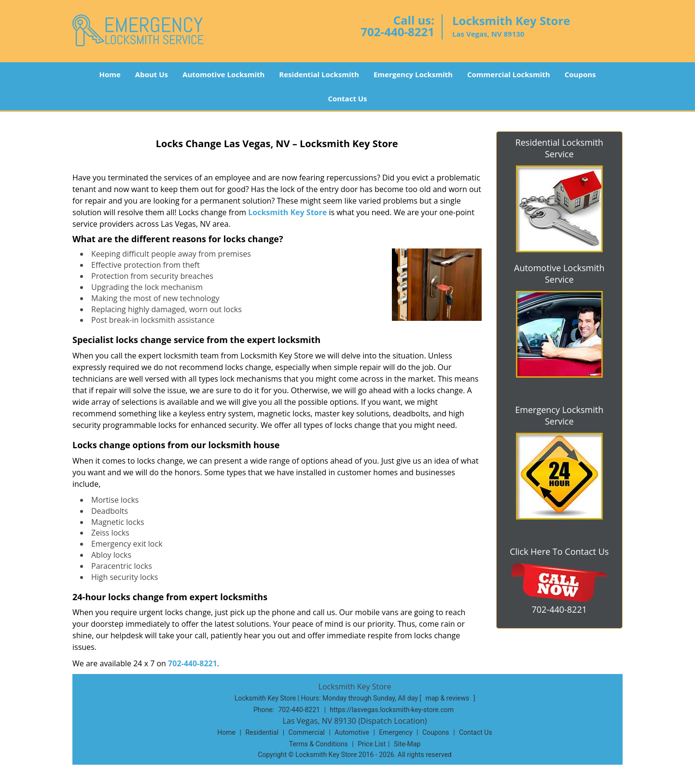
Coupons (580, 74)
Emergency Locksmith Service (559, 415)
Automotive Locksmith (223, 74)
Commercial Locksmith (509, 74)
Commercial (307, 732)
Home (110, 74)
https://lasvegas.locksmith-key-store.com (392, 710)
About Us (152, 74)
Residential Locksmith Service (559, 148)
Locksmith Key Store (287, 212)
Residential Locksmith (319, 74)
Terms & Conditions (319, 744)
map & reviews (448, 698)
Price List (372, 744)
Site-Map (407, 744)
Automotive (352, 732)
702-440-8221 (397, 32)
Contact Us (347, 98)
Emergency (396, 732)
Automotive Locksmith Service (559, 274)
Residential (262, 732)
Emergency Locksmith (413, 74)
